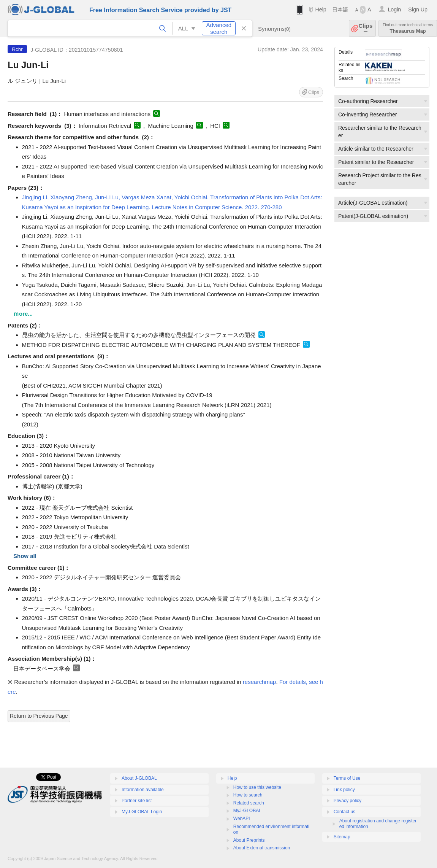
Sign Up (418, 10)
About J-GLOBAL (139, 778)
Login (394, 10)
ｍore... (23, 314)
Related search (249, 803)
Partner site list (137, 801)
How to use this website (257, 787)
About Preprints (249, 840)
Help (321, 10)
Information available (143, 790)
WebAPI (242, 819)
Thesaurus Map (408, 28)
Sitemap (342, 837)
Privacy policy (348, 801)
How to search (248, 795)
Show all (25, 556)
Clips (366, 28)
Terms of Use (347, 778)
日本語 (340, 10)
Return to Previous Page (39, 716)
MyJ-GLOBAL (247, 811)
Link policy (344, 790)
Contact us (344, 812)
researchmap (260, 682)
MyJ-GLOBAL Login (142, 812)
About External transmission (262, 848)
